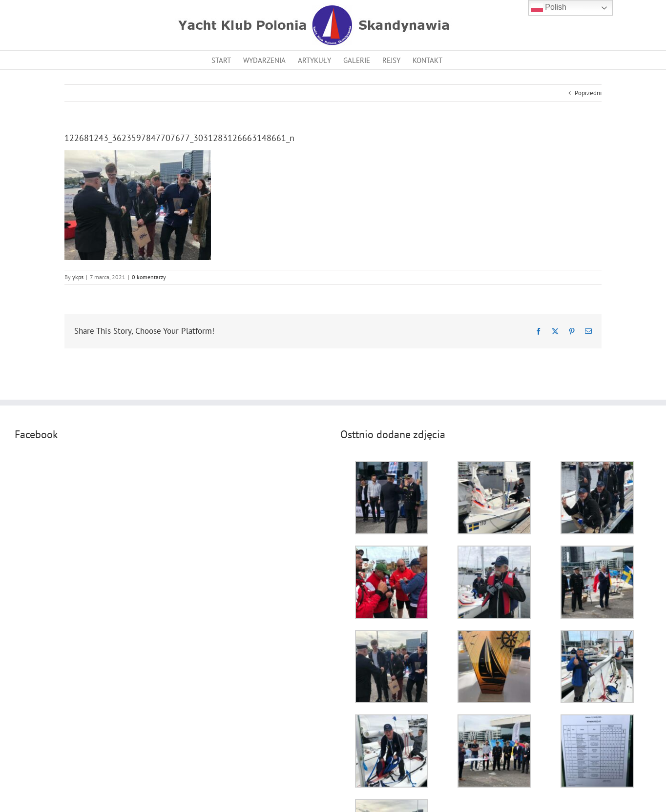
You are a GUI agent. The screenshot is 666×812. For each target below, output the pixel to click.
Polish (549, 8)
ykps (78, 277)
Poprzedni (588, 93)
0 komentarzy (149, 277)
